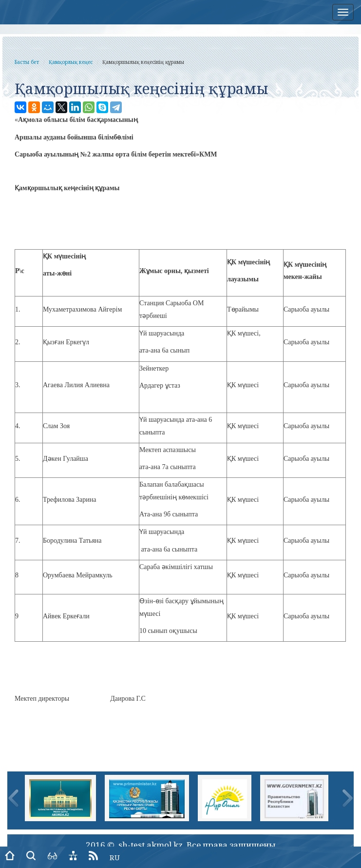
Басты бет (27, 62)
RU (115, 857)
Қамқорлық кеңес (71, 62)
